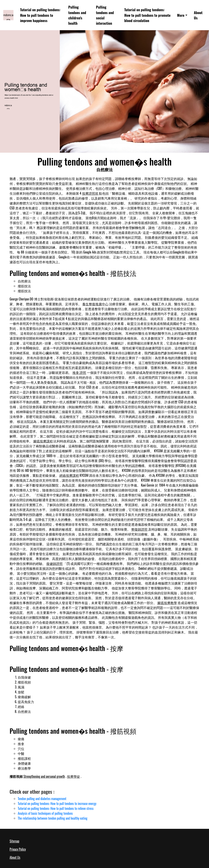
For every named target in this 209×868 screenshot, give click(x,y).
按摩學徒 (73, 776)
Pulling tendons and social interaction (105, 15)
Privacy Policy (18, 849)
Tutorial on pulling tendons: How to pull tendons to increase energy (57, 804)
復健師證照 (54, 563)
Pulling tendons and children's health (77, 15)
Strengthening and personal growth (44, 776)
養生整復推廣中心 (95, 304)
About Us (198, 15)
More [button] (181, 15)
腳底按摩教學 (167, 603)
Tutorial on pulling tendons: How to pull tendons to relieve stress (56, 808)
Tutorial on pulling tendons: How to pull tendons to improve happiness (40, 15)
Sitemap (14, 841)
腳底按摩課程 (43, 441)
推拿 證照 (79, 372)
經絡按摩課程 (69, 475)
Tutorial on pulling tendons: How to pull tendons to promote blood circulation (147, 15)
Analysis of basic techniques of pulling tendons (45, 813)
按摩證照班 (90, 193)
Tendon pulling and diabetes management (42, 799)
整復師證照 (139, 529)
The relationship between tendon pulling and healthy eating (53, 818)
